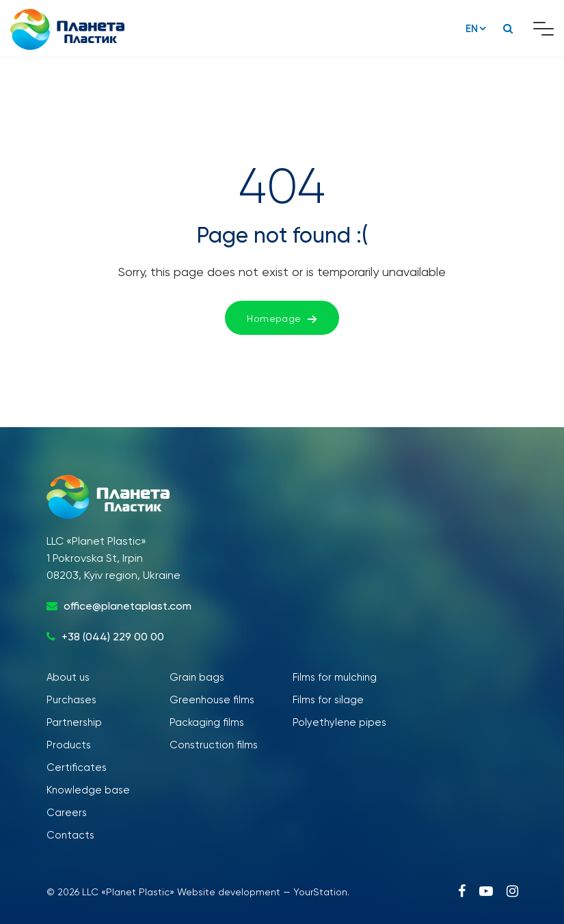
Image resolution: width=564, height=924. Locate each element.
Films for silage (328, 700)
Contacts (70, 835)
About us (68, 677)
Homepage (282, 318)
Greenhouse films (212, 700)
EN (472, 29)
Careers (67, 813)
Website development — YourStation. (263, 892)
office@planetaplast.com (127, 606)
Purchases (71, 700)
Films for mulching (335, 677)
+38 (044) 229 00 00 (113, 637)
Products (69, 745)
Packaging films (207, 722)
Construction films (214, 745)
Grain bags (197, 677)
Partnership (74, 722)
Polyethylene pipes (339, 722)
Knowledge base (88, 790)
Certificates (77, 767)
